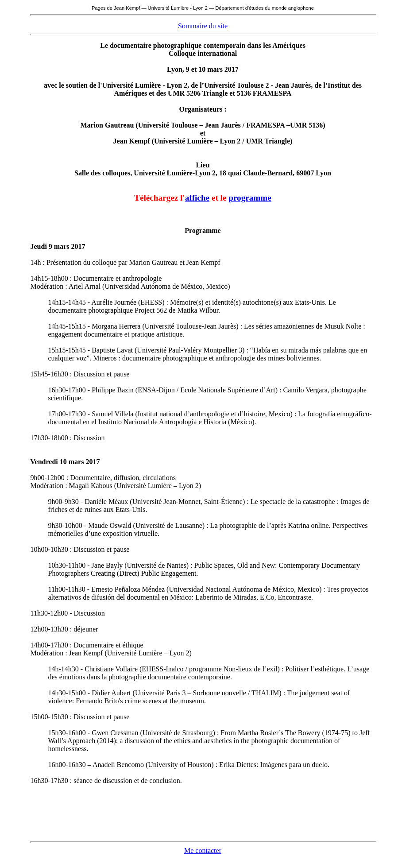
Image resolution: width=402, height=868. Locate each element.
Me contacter (203, 851)
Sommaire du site (203, 26)
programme (250, 198)
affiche (197, 198)
